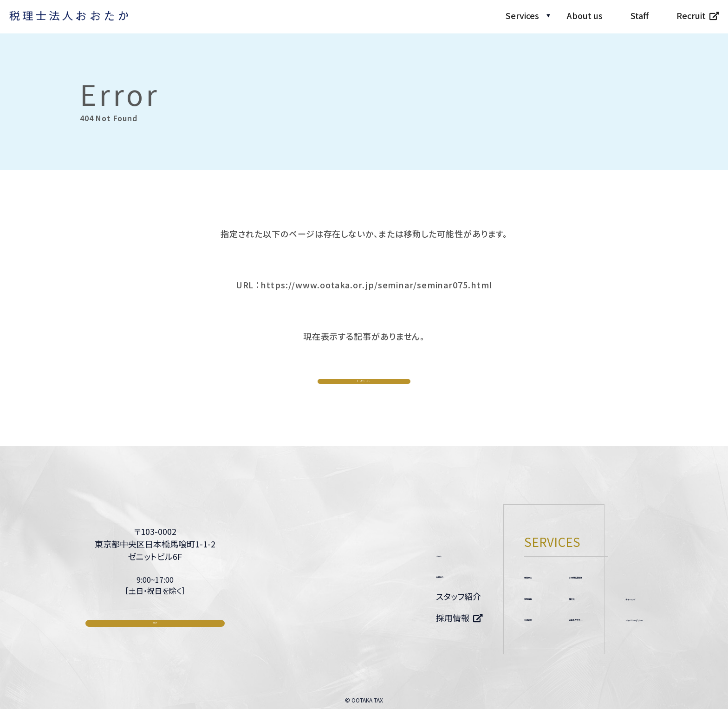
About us (585, 15)
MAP (155, 636)
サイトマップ (587, 596)
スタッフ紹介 (322, 596)
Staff (640, 15)
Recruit (691, 15)
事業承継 (405, 574)
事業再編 (405, 596)
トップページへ (364, 383)
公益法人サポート (491, 618)
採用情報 (317, 618)
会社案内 (317, 575)
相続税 (471, 596)
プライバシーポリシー (604, 618)
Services (522, 15)
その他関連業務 (487, 574)
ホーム (312, 553)
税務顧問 (405, 618)
